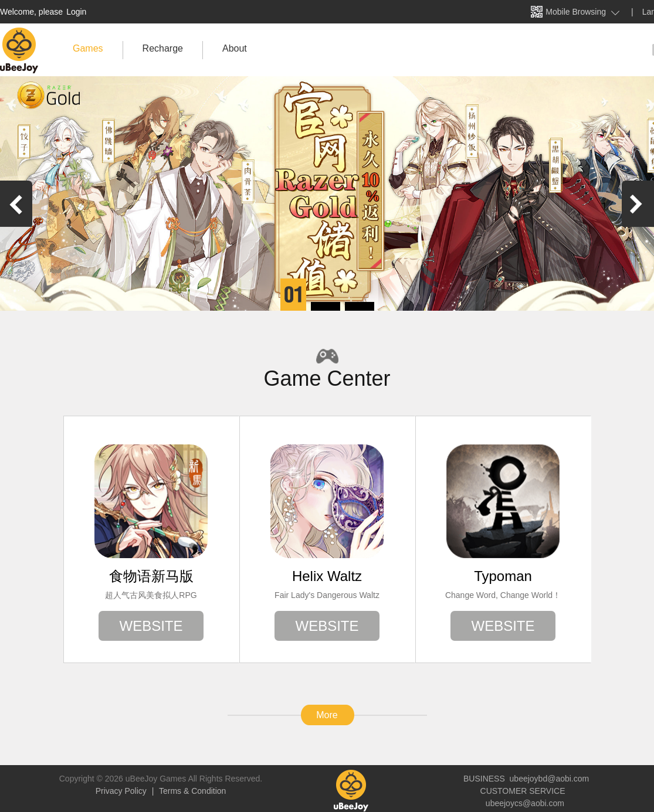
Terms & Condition (191, 791)
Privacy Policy (122, 791)
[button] (293, 295)
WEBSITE (151, 626)
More (327, 715)
